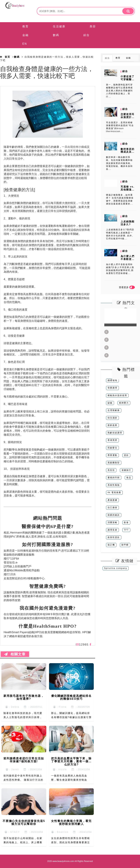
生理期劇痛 (114, 410)
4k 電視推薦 (114, 492)
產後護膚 (112, 500)
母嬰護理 (112, 388)
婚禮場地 (112, 380)
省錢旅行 (126, 470)
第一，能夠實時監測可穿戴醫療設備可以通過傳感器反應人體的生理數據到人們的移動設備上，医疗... (119, 91)
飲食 (126, 522)
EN (25, 44)
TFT (126, 530)
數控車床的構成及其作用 (128, 152)
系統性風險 (114, 485)
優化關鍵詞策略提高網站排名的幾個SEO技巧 (71, 697)
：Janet (12, 769)
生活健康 (59, 26)
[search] (128, 11)
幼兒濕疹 (112, 418)
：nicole (60, 769)
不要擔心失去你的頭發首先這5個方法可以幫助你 (24, 823)
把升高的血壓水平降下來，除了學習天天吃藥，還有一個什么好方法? (71, 761)
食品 (129, 478)
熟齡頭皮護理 (115, 433)
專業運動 (112, 455)
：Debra (12, 707)
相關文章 (15, 654)
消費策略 (112, 522)
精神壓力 (124, 403)
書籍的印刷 (114, 478)
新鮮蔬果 (112, 425)
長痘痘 (111, 470)
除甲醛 (125, 545)
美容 (93, 26)
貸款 (126, 455)
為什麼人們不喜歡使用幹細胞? (128, 259)
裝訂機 (111, 545)
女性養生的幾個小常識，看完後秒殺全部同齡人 (71, 823)
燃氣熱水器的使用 (117, 395)
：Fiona (60, 707)
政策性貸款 (114, 537)
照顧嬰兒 (112, 448)
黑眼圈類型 (114, 463)
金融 (25, 35)
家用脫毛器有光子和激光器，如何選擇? (24, 697)
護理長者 (112, 530)
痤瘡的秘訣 (114, 515)
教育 (25, 26)
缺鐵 (110, 403)
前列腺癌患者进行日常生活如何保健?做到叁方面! (24, 760)
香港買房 (112, 440)
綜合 (86, 35)
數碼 (56, 35)
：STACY (12, 832)
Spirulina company (116, 568)
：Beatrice (60, 832)
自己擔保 (112, 508)
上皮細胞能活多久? (128, 223)
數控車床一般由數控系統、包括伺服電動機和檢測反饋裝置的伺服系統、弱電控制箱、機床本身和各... (119, 163)
